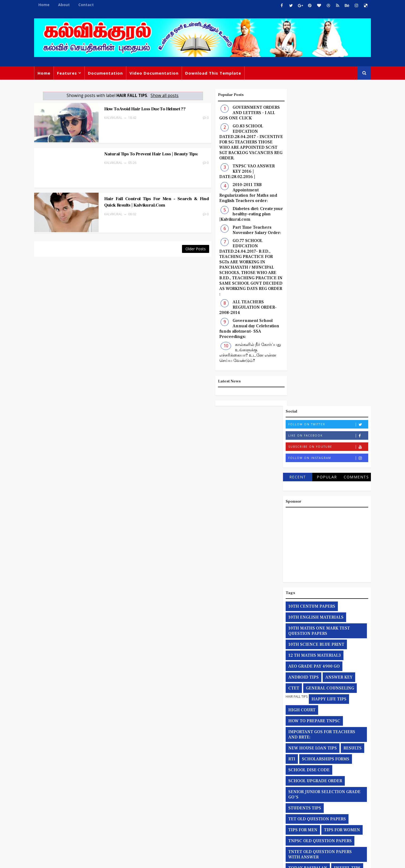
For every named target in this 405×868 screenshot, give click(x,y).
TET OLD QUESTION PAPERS (315, 502)
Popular (325, 160)
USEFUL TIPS (345, 551)
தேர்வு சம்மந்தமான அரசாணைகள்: (320, 638)
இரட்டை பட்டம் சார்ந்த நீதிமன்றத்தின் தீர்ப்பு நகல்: (323, 576)
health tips (351, 562)
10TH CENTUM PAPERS (310, 289)
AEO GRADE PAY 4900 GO (312, 349)
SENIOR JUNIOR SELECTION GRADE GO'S (323, 478)
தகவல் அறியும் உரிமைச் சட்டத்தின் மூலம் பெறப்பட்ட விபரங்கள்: (321, 592)
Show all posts (161, 96)
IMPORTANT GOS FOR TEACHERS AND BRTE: (320, 418)
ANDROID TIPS (302, 360)
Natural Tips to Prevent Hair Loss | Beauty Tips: (144, 151)
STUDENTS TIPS (303, 491)
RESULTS (351, 431)
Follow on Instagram (326, 141)
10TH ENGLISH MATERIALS (314, 300)
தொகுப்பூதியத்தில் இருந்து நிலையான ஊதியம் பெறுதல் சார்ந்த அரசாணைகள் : (324, 665)
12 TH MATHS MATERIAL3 (313, 338)
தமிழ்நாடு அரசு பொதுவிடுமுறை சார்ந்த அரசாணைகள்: (318, 608)
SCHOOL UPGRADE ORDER (313, 464)
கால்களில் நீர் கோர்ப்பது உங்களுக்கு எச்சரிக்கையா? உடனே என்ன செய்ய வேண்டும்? (240, 353)
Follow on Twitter (326, 108)
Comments (354, 160)
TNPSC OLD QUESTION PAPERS (318, 524)
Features (69, 73)
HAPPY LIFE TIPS (327, 382)
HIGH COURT (300, 393)
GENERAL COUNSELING (328, 371)
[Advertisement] (325, 227)
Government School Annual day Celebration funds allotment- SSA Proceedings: (239, 329)
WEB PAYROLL (301, 562)
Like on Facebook (326, 119)
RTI (290, 442)
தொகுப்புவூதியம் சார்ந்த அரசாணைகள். (324, 649)
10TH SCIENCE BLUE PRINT (314, 328)
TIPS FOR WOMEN (340, 513)
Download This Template (215, 73)
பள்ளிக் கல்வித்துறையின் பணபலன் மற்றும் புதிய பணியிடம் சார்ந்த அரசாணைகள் (321, 719)
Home (46, 5)
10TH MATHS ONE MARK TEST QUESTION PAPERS (317, 314)
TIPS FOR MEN (301, 513)
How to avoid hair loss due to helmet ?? (138, 109)
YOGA (327, 562)
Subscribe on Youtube (326, 130)
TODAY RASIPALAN (306, 551)
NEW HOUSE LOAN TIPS (311, 431)
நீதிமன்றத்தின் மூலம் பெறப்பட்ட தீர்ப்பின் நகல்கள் (318, 684)
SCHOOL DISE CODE (307, 453)
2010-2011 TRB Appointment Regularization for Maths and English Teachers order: (238, 193)
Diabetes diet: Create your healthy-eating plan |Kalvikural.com (241, 214)
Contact (88, 5)
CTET (292, 371)
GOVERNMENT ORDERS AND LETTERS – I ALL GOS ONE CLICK (239, 113)
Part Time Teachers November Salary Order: (247, 230)
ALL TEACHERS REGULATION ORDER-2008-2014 (238, 307)
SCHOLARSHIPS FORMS (324, 442)
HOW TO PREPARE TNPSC (312, 404)
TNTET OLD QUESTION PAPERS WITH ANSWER (318, 538)
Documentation (107, 73)
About (66, 5)
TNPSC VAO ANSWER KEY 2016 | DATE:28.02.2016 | (237, 171)
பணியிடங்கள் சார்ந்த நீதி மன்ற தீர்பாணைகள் (316, 700)
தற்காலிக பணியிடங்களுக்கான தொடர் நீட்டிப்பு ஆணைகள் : (323, 624)
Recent (296, 160)
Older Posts (185, 242)
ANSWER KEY (337, 360)
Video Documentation (156, 73)
